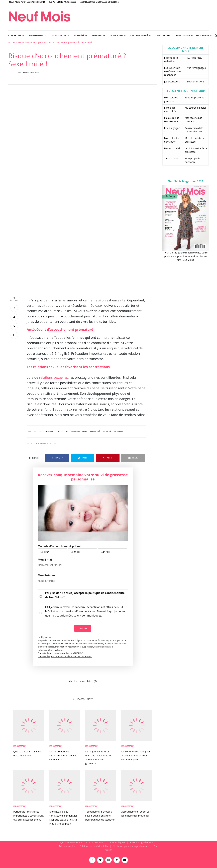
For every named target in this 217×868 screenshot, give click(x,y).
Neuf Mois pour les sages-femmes (27, 2)
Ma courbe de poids (196, 108)
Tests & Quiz (171, 158)
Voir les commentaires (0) (83, 681)
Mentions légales (117, 842)
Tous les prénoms (194, 98)
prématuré (95, 432)
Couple (38, 42)
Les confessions (196, 82)
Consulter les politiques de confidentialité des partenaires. (65, 656)
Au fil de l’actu (195, 58)
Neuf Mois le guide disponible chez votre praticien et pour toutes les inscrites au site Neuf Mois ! (185, 256)
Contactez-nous (95, 842)
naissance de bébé (79, 432)
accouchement (46, 432)
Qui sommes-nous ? (71, 842)
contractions (62, 432)
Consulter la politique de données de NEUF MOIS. (61, 653)
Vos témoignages (196, 68)
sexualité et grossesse (113, 432)
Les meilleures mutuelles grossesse (99, 2)
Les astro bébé (172, 148)
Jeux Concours (172, 82)
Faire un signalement (141, 842)
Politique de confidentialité (94, 846)
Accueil (12, 42)
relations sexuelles (53, 377)
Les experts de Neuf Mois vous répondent (173, 71)
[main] (108, 441)
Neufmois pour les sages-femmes (131, 846)
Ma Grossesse (25, 42)
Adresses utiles (67, 846)
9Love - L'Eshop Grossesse (62, 2)
